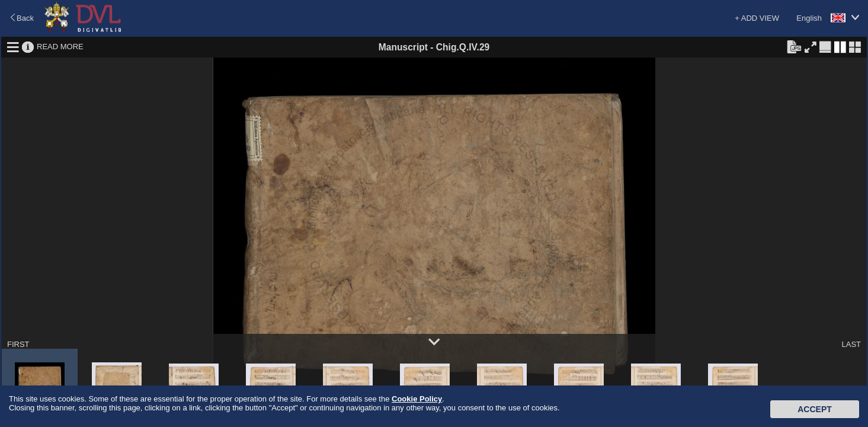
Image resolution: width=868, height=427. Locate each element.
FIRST (18, 344)
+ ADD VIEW (757, 18)
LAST (851, 344)
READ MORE (60, 47)
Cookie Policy (417, 399)
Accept (815, 409)
